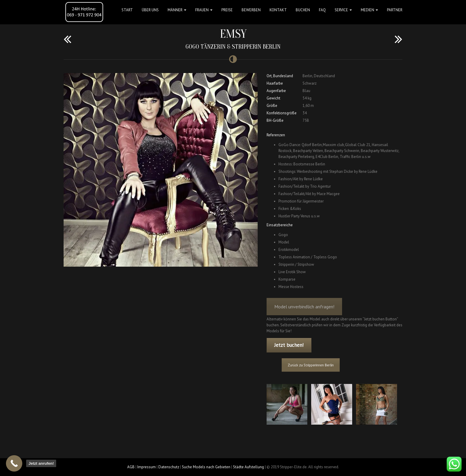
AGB (131, 467)
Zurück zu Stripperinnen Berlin (316, 365)
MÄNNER (177, 10)
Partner (395, 10)
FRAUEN (204, 10)
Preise (227, 10)
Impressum (147, 467)
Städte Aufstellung (248, 467)
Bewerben (251, 10)
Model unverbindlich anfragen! (304, 311)
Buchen (303, 10)
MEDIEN (369, 10)
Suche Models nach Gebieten (206, 467)
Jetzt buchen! (289, 345)
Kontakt (278, 10)
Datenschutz (169, 467)
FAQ (322, 10)
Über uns (150, 10)
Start (127, 10)
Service (343, 10)
